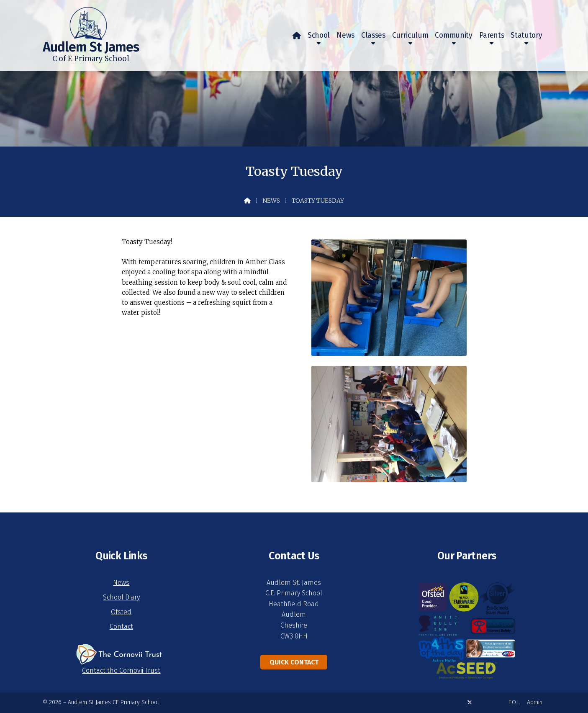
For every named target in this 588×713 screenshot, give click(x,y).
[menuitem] (297, 36)
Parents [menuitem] (492, 35)
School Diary (121, 597)
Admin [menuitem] (535, 702)
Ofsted (121, 612)
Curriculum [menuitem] (410, 35)
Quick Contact (294, 662)
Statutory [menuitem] (526, 35)
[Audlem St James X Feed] (470, 702)
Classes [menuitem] (373, 35)
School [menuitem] (319, 35)
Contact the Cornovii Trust (121, 671)
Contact (121, 627)
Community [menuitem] (453, 35)
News (271, 201)
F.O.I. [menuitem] (514, 702)
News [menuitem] (345, 35)
